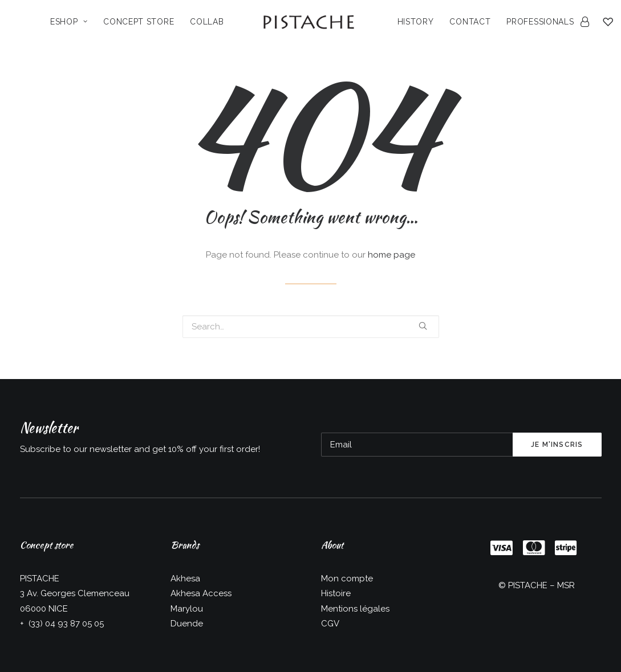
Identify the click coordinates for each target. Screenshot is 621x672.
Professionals (540, 22)
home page (391, 255)
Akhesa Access (201, 593)
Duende (187, 624)
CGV (330, 624)
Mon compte (347, 579)
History (416, 22)
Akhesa (185, 579)
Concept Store (139, 22)
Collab (207, 22)
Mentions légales (355, 609)
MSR (566, 585)
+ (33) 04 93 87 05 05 (62, 624)
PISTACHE (528, 585)
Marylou (187, 609)
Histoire (336, 593)
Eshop (69, 22)
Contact (470, 22)
